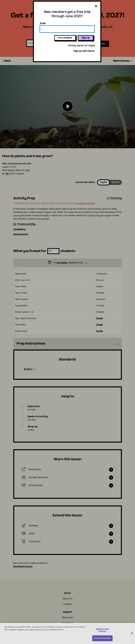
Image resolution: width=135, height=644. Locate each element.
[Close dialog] (96, 6)
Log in (92, 46)
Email (43, 24)
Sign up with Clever (84, 51)
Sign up (86, 38)
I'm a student (65, 38)
